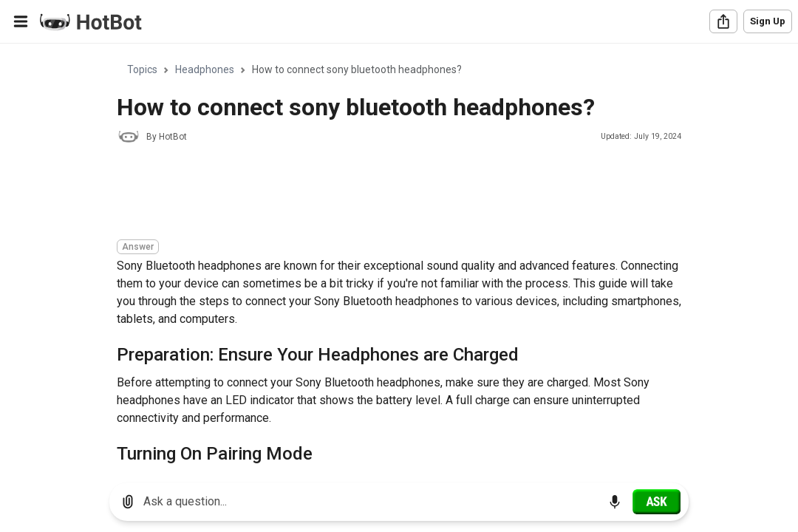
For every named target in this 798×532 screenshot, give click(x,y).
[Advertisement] (386, 194)
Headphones (205, 69)
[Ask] (657, 502)
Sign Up (768, 21)
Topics (142, 69)
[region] (399, 258)
